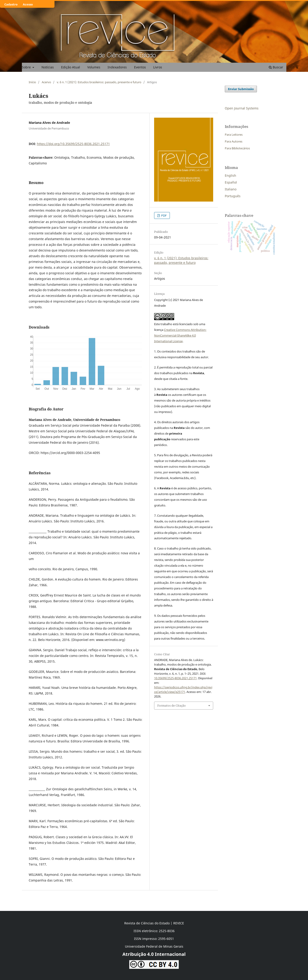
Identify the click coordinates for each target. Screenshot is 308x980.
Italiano (231, 189)
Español (231, 182)
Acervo (46, 82)
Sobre (27, 67)
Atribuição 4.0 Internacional (154, 954)
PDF (164, 215)
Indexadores (117, 67)
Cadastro (11, 4)
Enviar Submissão (241, 89)
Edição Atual (71, 67)
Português (233, 196)
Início (32, 82)
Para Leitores (234, 135)
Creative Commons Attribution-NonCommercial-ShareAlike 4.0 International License (180, 335)
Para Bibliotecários (237, 148)
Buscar (276, 67)
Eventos (140, 67)
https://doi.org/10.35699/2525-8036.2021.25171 (73, 144)
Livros (158, 67)
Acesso (28, 4)
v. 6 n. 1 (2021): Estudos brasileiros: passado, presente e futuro (99, 82)
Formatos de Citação (172, 705)
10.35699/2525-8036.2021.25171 (175, 678)
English (230, 175)
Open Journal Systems (242, 108)
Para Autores (234, 141)
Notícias (48, 67)
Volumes (94, 67)
